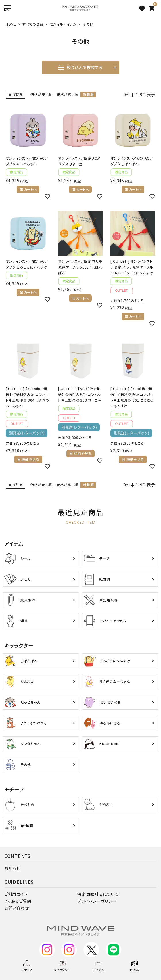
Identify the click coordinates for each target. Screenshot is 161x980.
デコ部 (69, 952)
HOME (11, 24)
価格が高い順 (67, 94)
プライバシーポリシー (97, 901)
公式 (47, 952)
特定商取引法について (98, 894)
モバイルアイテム (63, 24)
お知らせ (12, 868)
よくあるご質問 (18, 901)
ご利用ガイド (16, 894)
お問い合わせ (17, 908)
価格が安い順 (41, 94)
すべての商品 (33, 24)
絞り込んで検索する (80, 67)
